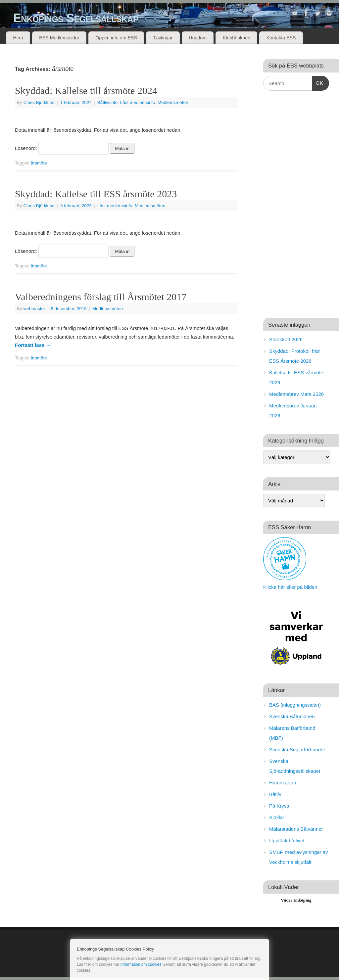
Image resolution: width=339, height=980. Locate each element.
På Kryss (279, 806)
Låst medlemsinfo (138, 102)
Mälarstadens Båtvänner (296, 829)
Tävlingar (163, 38)
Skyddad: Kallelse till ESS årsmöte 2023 (96, 194)
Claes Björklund (39, 102)
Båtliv (275, 794)
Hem (18, 38)
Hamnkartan (283, 783)
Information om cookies (141, 964)
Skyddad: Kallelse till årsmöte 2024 (86, 91)
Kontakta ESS (281, 38)
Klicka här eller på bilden (290, 587)
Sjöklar (277, 817)
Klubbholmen (237, 38)
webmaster (34, 309)
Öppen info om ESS (116, 38)
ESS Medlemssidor (59, 38)
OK (318, 82)
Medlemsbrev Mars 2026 (296, 394)
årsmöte (39, 163)
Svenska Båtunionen (292, 716)
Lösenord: (62, 148)
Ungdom (198, 38)
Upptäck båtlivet (287, 840)
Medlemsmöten (173, 102)
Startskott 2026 (286, 339)
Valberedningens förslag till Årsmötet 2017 (101, 297)
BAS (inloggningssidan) (295, 705)
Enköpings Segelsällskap (76, 18)
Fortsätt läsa (33, 345)
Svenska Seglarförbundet (297, 749)
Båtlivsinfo (108, 102)
